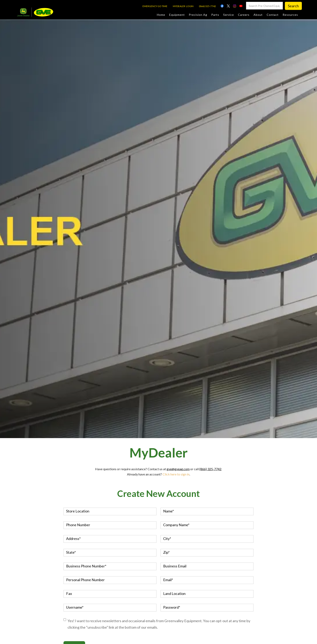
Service (229, 15)
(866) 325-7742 (207, 6)
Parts (215, 15)
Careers (244, 15)
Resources (290, 15)
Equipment (177, 15)
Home (161, 15)
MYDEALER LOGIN (183, 6)
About (258, 15)
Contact (273, 15)
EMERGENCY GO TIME (155, 6)
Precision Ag (198, 15)
